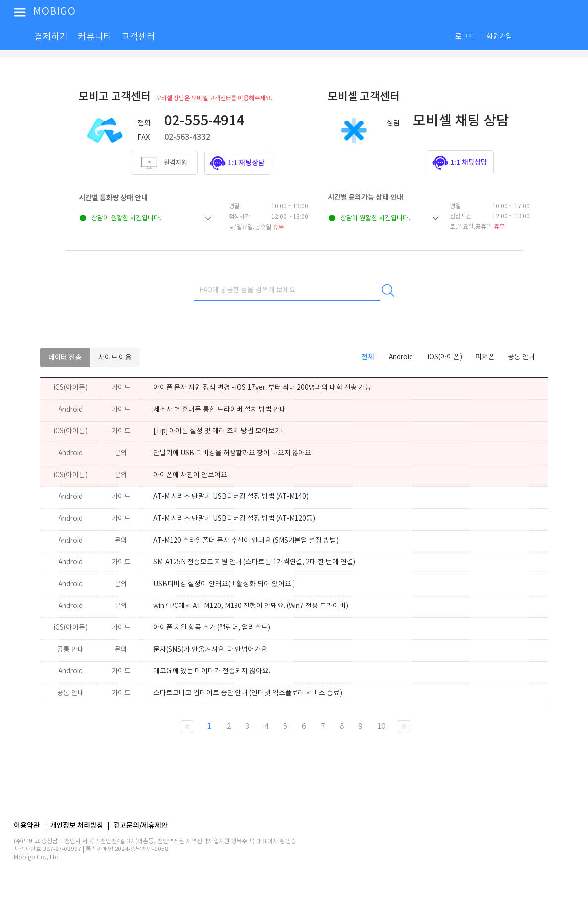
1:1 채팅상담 (246, 163)
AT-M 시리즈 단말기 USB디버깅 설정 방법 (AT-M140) (231, 497)
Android (401, 357)
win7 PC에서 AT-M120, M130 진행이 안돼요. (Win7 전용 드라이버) (251, 606)
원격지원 (176, 163)
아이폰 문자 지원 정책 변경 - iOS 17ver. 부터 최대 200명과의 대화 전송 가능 (262, 388)
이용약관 (27, 826)
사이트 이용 (115, 358)
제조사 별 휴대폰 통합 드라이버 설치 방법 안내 (220, 410)
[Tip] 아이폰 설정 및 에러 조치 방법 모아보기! (218, 431)
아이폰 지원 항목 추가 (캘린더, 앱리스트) (212, 628)
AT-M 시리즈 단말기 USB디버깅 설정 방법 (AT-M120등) (234, 519)
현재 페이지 (187, 726)
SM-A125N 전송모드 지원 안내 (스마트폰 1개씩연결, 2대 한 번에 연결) (254, 562)
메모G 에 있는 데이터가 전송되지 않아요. (212, 671)
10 (381, 726)
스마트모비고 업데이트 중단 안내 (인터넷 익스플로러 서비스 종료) (248, 693)
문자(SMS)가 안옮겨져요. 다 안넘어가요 (210, 650)
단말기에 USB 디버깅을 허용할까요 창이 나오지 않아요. (233, 453)
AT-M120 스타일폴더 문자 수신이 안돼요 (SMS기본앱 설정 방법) (246, 541)
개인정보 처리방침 (77, 826)
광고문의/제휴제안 (141, 826)
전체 (368, 357)
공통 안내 (521, 357)
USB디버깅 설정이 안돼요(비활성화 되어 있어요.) (224, 584)
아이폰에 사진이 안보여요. (191, 475)
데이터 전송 (65, 358)
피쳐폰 (485, 357)
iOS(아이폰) (445, 357)
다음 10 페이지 (404, 726)
